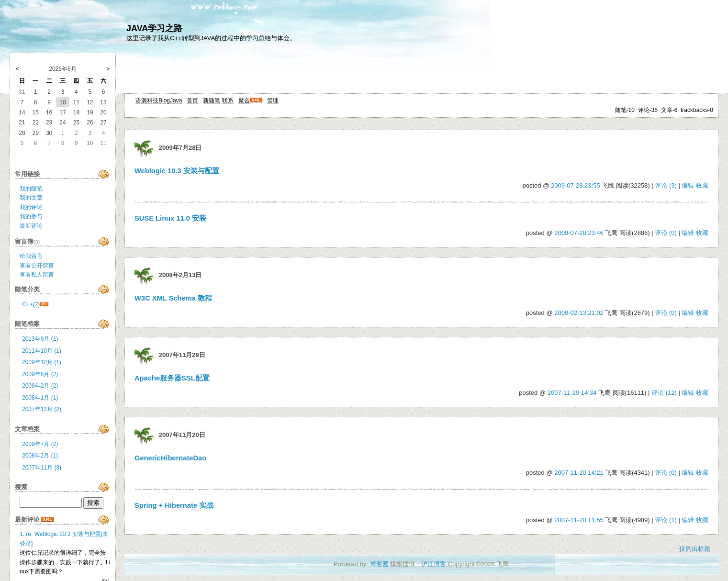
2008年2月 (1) (40, 456)
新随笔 (212, 101)
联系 (228, 101)
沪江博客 (434, 564)
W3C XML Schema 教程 (173, 298)
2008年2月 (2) (40, 386)
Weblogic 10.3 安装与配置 (177, 171)
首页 (192, 101)
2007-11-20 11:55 (579, 520)
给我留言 (31, 256)
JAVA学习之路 (154, 28)
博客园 (379, 564)
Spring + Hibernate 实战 (174, 505)
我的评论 (31, 207)
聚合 (244, 101)
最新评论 (31, 226)
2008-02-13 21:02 (579, 313)
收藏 (702, 185)
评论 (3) (666, 185)
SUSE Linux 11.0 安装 (170, 218)
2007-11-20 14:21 (579, 473)
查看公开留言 (37, 266)
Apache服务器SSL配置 (172, 378)
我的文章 (31, 198)
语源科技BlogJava (159, 101)
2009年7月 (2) (40, 444)
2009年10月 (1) (42, 362)
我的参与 (31, 216)
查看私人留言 (37, 275)
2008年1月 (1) (40, 398)
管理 (273, 101)
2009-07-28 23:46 (579, 233)
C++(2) (31, 304)
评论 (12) (664, 393)
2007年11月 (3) (42, 468)
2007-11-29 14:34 (572, 393)
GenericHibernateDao (170, 458)
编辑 (688, 185)
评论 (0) (666, 233)
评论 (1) (666, 520)
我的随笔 (31, 189)
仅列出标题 (695, 549)
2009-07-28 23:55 (576, 185)
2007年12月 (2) (42, 409)
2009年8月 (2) (40, 374)
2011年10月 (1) (42, 351)
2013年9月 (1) (40, 339)
